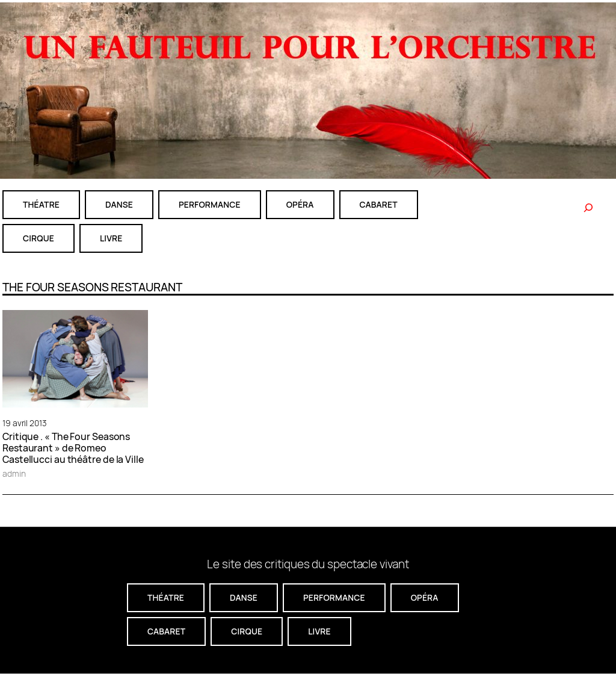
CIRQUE (38, 238)
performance (210, 204)
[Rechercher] (588, 208)
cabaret (379, 204)
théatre (41, 204)
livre (111, 238)
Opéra (300, 204)
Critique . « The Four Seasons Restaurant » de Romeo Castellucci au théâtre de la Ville (73, 448)
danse (119, 204)
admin (14, 473)
